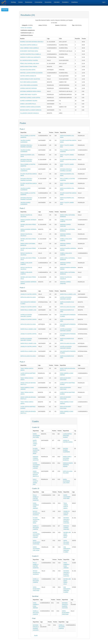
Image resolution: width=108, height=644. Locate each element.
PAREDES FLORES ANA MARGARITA (30, 57)
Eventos (20, 2)
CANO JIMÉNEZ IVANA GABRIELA (29, 48)
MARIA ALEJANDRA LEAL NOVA (66, 481)
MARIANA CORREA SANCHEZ (36, 458)
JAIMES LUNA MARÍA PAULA (28, 104)
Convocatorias (38, 2)
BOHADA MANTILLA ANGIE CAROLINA (31, 110)
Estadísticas (75, 2)
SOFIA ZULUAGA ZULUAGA (28, 297)
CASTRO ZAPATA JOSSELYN (28, 76)
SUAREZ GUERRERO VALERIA (29, 101)
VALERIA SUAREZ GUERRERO (66, 450)
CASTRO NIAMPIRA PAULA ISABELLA (30, 54)
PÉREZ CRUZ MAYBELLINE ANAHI (30, 63)
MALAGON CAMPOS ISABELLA (29, 45)
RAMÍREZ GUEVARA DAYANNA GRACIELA (32, 42)
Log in (104, 2)
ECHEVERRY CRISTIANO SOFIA (29, 51)
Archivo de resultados (26, 28)
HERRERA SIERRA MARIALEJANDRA (30, 107)
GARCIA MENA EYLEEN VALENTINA (30, 79)
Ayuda (36, 635)
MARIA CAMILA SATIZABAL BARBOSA (67, 458)
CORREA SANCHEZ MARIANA (28, 88)
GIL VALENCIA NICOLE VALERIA (29, 60)
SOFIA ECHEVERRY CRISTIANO (37, 542)
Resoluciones (29, 2)
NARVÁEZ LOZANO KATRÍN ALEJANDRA (31, 73)
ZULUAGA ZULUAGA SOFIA (28, 70)
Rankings (13, 2)
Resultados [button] (65, 2)
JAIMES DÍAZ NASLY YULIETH (28, 94)
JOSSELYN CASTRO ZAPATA (28, 294)
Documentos (48, 2)
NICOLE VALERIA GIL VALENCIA (36, 513)
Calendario (57, 2)
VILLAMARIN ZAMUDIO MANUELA (29, 113)
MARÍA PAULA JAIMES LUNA (68, 294)
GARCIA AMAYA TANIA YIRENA (29, 67)
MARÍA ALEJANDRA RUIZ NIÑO (36, 436)
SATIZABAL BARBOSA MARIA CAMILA (31, 91)
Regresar (5, 10)
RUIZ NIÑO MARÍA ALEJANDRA (29, 82)
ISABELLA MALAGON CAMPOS (36, 528)
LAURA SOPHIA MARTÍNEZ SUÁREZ (67, 436)
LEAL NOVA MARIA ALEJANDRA (29, 85)
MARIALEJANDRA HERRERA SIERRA (68, 465)
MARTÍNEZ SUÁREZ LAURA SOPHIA (30, 98)
